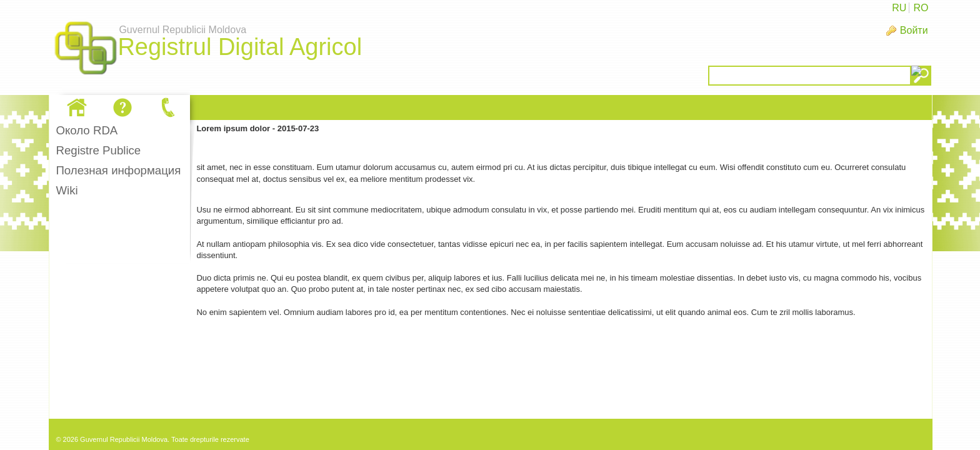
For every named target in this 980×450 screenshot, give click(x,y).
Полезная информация (118, 170)
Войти (914, 30)
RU (899, 8)
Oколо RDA (87, 130)
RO (921, 8)
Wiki (67, 190)
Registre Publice (98, 150)
